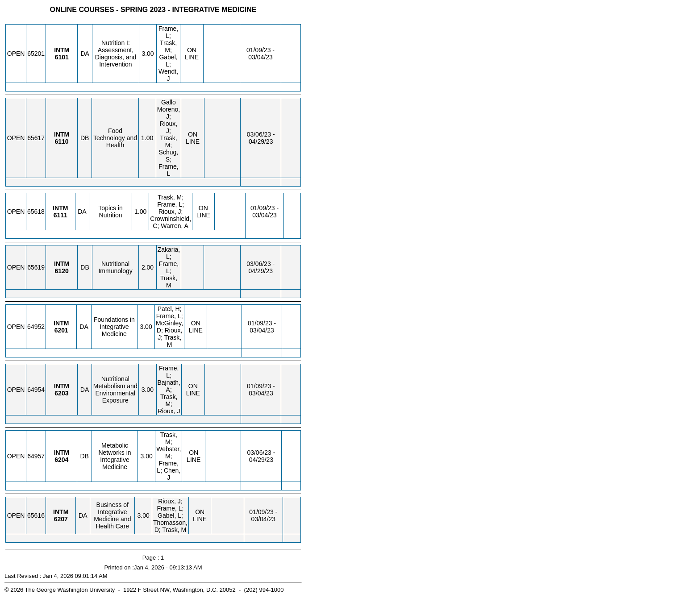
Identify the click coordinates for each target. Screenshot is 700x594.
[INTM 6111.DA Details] (60, 215)
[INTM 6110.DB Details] (61, 141)
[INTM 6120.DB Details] (62, 271)
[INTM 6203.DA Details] (61, 393)
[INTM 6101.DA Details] (62, 57)
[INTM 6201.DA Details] (61, 330)
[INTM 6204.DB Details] (61, 460)
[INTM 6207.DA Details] (61, 519)
